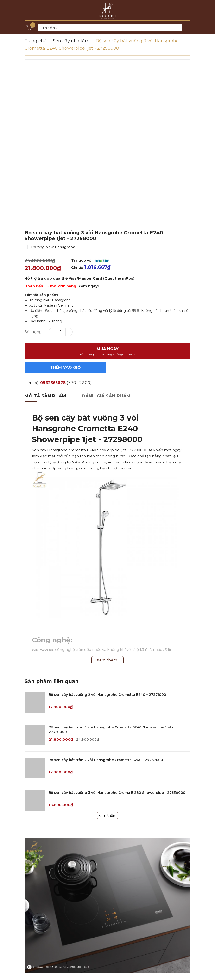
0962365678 (53, 383)
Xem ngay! (88, 286)
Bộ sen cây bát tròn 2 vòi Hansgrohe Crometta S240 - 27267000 (106, 760)
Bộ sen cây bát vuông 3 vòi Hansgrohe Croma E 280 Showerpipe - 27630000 (117, 793)
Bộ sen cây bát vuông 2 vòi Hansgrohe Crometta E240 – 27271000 (107, 695)
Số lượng (33, 332)
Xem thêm (107, 816)
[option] (107, 142)
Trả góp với (90, 260)
